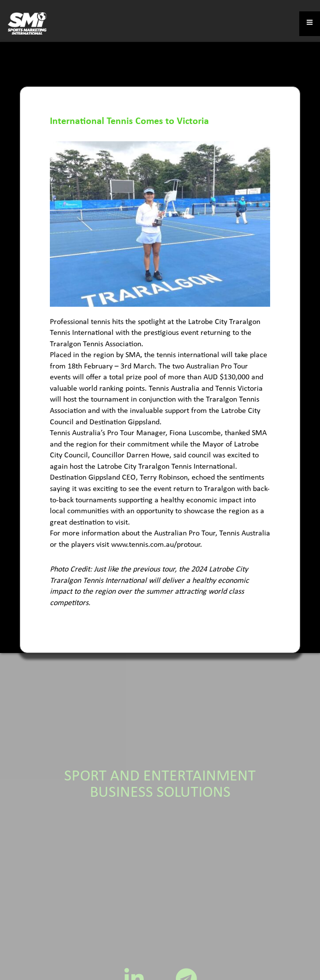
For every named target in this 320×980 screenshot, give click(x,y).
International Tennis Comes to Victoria (129, 122)
